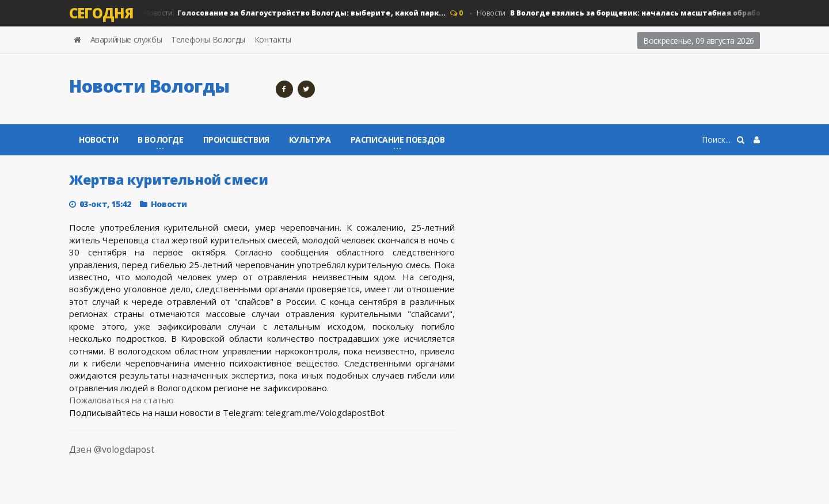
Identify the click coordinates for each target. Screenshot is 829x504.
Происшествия (236, 140)
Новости (294, 13)
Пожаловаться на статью (121, 400)
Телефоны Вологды (208, 39)
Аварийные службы (126, 39)
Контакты (273, 39)
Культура (310, 140)
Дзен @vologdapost (100, 456)
